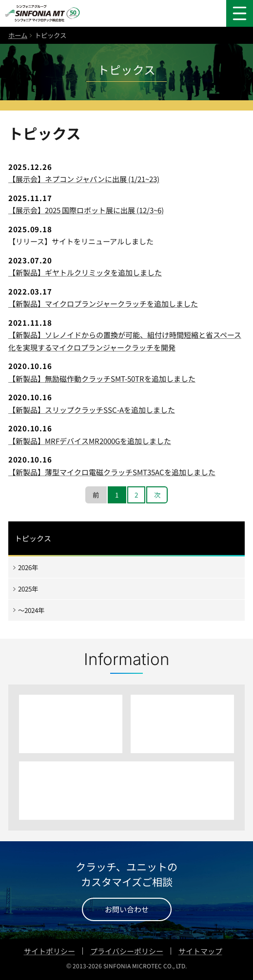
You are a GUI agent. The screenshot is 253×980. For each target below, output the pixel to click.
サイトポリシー (49, 951)
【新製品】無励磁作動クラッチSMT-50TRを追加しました (102, 379)
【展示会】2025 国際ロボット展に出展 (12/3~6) (86, 210)
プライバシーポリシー (127, 951)
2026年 (28, 567)
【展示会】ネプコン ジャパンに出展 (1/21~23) (84, 179)
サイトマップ (200, 951)
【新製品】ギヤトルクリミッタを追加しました (85, 272)
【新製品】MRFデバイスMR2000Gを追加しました (90, 441)
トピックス (33, 538)
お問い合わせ (127, 909)
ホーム (18, 35)
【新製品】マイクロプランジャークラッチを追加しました (103, 304)
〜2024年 (31, 610)
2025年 (28, 589)
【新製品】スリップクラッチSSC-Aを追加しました (92, 410)
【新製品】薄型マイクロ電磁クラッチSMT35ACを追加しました (112, 472)
